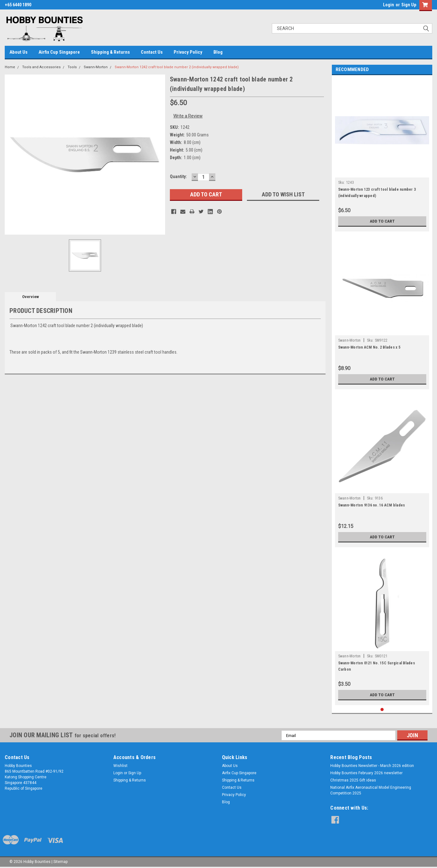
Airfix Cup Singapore (59, 52)
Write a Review (188, 116)
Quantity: (178, 177)
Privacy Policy (188, 52)
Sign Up (409, 5)
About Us (18, 52)
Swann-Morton (96, 67)
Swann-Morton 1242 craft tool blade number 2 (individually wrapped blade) (177, 67)
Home (10, 67)
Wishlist (120, 766)
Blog (218, 52)
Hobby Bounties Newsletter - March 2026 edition (372, 766)
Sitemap (60, 862)
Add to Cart (382, 221)
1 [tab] (382, 710)
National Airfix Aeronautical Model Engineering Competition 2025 (371, 790)
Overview (30, 297)
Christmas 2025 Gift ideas (353, 780)
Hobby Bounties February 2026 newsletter (366, 773)
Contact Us (152, 52)
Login (389, 5)
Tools (72, 67)
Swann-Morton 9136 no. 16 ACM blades (372, 505)
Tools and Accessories (41, 67)
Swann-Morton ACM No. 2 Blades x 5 (369, 347)
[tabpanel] (382, 155)
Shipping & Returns (110, 52)
